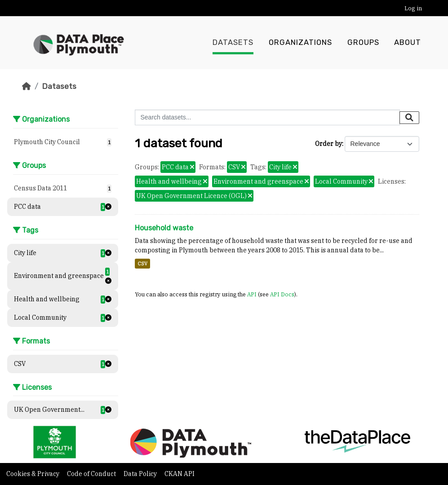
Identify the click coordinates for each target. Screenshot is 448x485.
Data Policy (141, 474)
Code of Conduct (92, 474)
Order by (328, 144)
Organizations (300, 43)
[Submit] (409, 118)
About (408, 43)
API (252, 294)
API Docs (282, 294)
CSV (142, 264)
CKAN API (180, 474)
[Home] (27, 86)
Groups (363, 43)
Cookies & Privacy (33, 474)
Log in (413, 8)
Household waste (164, 228)
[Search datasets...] (267, 117)
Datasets (233, 43)
